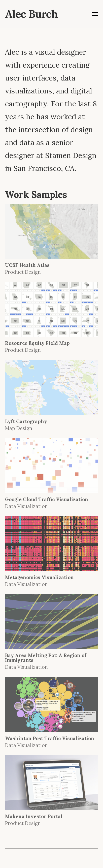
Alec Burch (31, 14)
